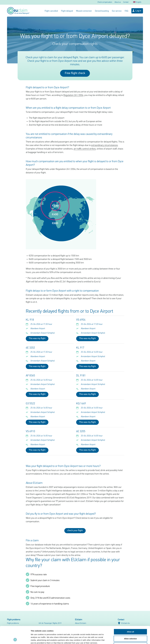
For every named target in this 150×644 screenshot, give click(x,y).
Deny (130, 629)
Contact (126, 2)
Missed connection (84, 11)
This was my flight (37, 338)
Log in (138, 11)
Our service (117, 11)
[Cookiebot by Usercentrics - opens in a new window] (15, 639)
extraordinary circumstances (104, 145)
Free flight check (75, 73)
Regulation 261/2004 (73, 95)
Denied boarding (102, 11)
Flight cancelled (51, 11)
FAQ (126, 11)
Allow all (130, 615)
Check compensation (105, 2)
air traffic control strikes (85, 149)
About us (118, 2)
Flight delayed (67, 11)
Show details (123, 639)
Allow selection (130, 622)
